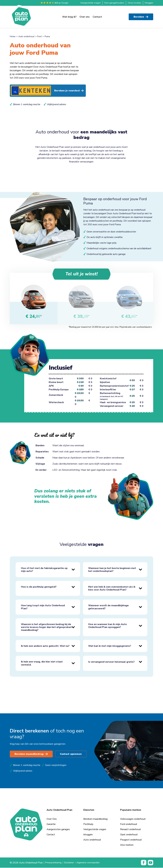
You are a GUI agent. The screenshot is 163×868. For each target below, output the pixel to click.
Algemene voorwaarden (93, 863)
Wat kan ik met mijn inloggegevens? (110, 646)
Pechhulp (88, 824)
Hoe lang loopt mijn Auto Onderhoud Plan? (43, 607)
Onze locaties (135, 3)
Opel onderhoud (129, 835)
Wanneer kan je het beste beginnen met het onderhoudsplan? (112, 570)
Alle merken (127, 845)
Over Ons (52, 819)
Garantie (51, 824)
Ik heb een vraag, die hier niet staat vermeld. (42, 663)
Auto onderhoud (26, 36)
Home (13, 36)
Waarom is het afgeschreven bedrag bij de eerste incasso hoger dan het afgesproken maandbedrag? (46, 627)
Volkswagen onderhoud (133, 819)
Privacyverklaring (54, 863)
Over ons (85, 15)
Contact (97, 15)
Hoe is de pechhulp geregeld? (39, 587)
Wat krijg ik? (69, 15)
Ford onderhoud (129, 824)
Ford (39, 36)
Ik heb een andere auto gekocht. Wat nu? (45, 646)
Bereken (141, 15)
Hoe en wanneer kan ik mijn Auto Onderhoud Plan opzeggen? (108, 626)
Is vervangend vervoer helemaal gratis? (111, 662)
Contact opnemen (72, 754)
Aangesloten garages (58, 830)
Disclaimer (72, 863)
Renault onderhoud (130, 830)
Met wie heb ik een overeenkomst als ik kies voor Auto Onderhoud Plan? (112, 588)
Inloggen (149, 3)
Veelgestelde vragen (90, 3)
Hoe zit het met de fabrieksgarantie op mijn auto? (44, 570)
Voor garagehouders (114, 3)
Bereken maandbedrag (31, 754)
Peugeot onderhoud (131, 840)
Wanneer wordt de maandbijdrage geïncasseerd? (108, 607)
